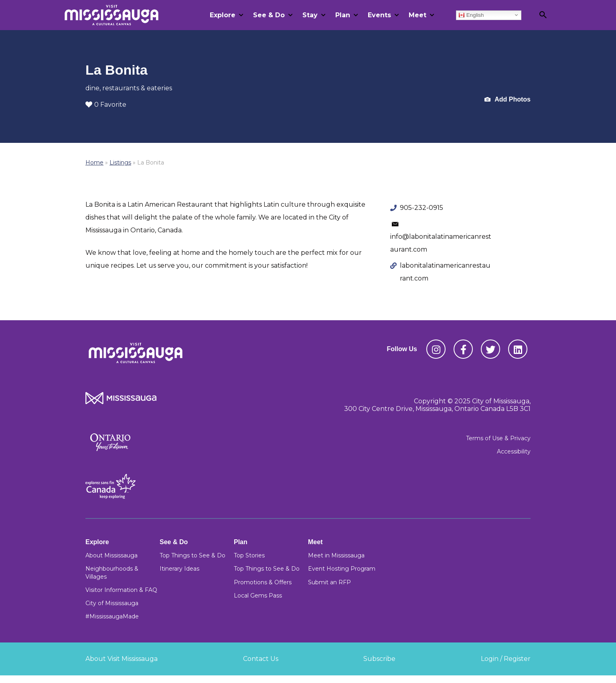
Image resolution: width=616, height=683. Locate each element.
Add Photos (508, 100)
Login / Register (506, 659)
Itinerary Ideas (179, 569)
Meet (417, 15)
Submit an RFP (329, 582)
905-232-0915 (421, 208)
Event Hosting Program (342, 569)
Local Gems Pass (258, 596)
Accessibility (514, 451)
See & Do (269, 15)
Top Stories (249, 555)
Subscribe (379, 659)
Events (379, 15)
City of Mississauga (112, 603)
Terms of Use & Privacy (498, 438)
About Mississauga (111, 555)
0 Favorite (106, 105)
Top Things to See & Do (192, 555)
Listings (120, 163)
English (471, 15)
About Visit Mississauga (122, 659)
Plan (343, 15)
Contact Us (261, 659)
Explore (223, 15)
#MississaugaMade (112, 616)
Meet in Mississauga (336, 555)
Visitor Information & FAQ (121, 590)
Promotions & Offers (263, 582)
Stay (310, 15)
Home (94, 163)
